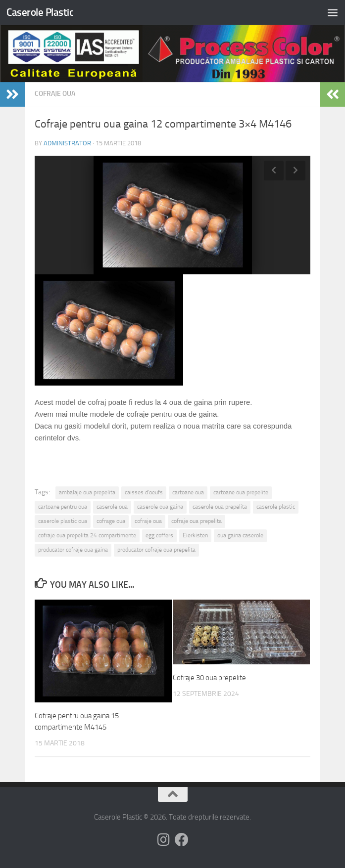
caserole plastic (276, 507)
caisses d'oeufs (144, 492)
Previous (274, 171)
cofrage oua (111, 521)
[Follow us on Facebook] (182, 840)
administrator (67, 143)
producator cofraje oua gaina (73, 550)
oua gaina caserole (240, 535)
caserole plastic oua (63, 521)
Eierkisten (195, 535)
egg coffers (159, 535)
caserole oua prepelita (220, 507)
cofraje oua (148, 521)
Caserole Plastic (40, 12)
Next (296, 171)
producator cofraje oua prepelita (156, 550)
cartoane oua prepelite (241, 492)
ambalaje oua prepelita (87, 492)
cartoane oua (188, 492)
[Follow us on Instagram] (164, 840)
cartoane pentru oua (63, 507)
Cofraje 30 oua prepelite (209, 678)
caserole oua (112, 507)
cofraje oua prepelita (197, 521)
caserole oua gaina (160, 507)
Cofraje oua (55, 94)
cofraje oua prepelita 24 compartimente (87, 535)
